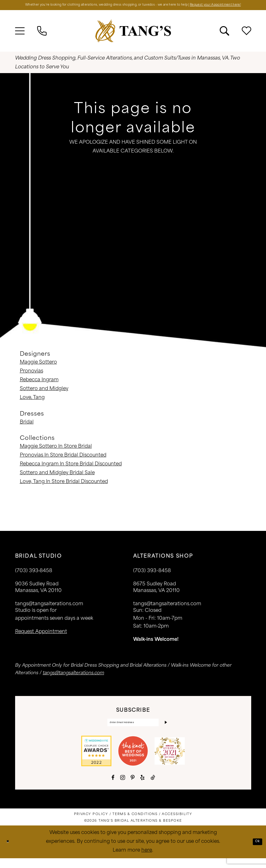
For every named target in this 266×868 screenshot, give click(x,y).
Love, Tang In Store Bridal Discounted (64, 489)
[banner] (133, 38)
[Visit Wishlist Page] (246, 38)
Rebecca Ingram (39, 387)
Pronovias (31, 378)
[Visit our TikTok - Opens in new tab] (153, 787)
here (147, 860)
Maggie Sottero (38, 369)
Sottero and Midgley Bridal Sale (57, 480)
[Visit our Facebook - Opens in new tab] (113, 787)
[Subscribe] (164, 731)
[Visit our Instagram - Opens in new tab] (123, 787)
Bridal (27, 429)
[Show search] (224, 38)
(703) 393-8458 (152, 578)
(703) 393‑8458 (34, 578)
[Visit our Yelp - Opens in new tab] (142, 787)
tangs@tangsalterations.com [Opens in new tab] (74, 680)
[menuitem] (20, 38)
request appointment (41, 639)
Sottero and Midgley (44, 396)
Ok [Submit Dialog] (256, 851)
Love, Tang (32, 405)
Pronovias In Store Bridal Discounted (63, 462)
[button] (20, 38)
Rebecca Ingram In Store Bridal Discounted (71, 471)
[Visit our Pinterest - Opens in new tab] (133, 787)
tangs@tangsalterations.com (49, 611)
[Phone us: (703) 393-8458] (42, 38)
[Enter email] (133, 731)
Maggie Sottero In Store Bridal (56, 454)
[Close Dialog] (9, 851)
